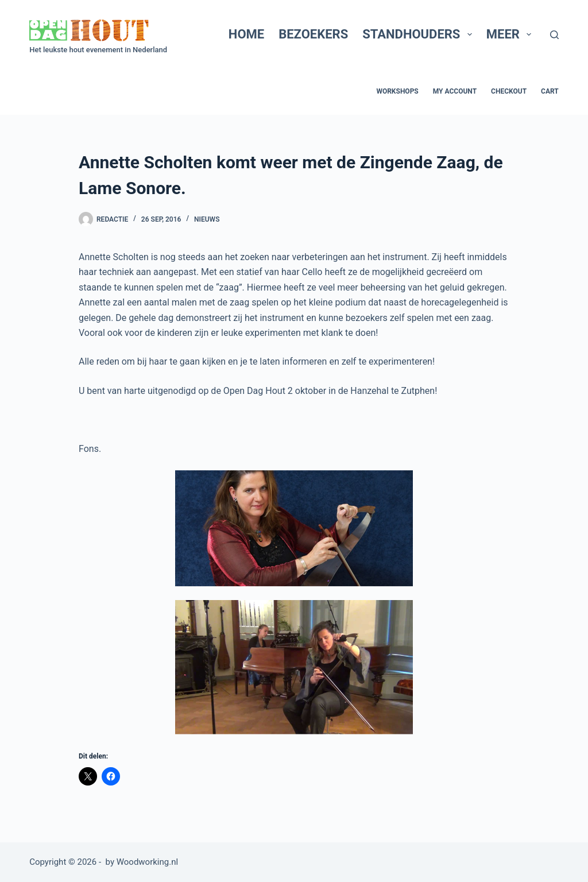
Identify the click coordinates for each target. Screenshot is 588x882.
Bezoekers (313, 34)
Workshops (397, 91)
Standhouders (419, 34)
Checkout (509, 91)
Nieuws (207, 219)
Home (246, 34)
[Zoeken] (554, 35)
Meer (511, 34)
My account (455, 91)
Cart (550, 91)
